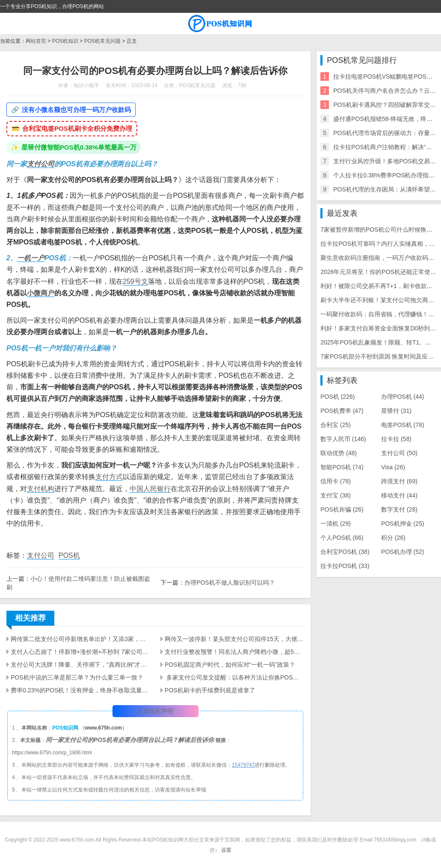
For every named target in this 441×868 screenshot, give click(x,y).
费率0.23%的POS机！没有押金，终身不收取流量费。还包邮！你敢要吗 (80, 690)
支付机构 (41, 489)
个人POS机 (342, 538)
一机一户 (31, 258)
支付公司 (41, 164)
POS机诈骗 (342, 509)
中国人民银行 (150, 489)
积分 (393, 538)
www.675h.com (104, 728)
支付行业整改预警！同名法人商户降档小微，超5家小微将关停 (234, 652)
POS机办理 (403, 552)
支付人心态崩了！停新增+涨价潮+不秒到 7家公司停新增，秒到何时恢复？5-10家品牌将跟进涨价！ (80, 652)
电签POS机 (403, 425)
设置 (226, 850)
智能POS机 (342, 467)
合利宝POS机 (345, 552)
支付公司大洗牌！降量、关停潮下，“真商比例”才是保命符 (80, 665)
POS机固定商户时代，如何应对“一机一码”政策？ (230, 665)
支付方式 (109, 477)
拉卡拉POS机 (345, 566)
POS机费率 (342, 411)
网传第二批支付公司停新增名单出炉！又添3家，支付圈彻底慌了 (80, 639)
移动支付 (399, 495)
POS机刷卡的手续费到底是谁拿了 (210, 690)
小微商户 (41, 293)
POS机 (69, 555)
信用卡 (336, 481)
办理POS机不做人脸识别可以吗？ (230, 583)
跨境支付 (399, 481)
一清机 (336, 524)
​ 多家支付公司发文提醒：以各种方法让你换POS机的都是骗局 (234, 677)
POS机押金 (403, 524)
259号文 (135, 281)
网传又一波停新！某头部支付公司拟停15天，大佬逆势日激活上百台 (234, 639)
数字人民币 (343, 439)
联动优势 (339, 453)
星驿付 (396, 411)
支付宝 (336, 495)
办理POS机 (403, 397)
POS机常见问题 (102, 41)
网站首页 (36, 41)
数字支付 (399, 509)
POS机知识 (65, 41)
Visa (393, 467)
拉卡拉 (396, 439)
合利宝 (336, 425)
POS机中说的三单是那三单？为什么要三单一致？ (77, 677)
